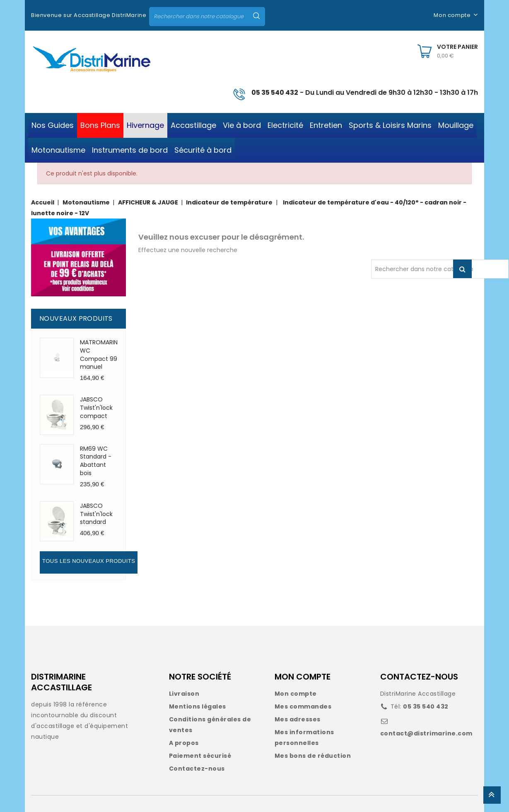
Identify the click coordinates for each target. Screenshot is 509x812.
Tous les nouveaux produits (89, 561)
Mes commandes (303, 706)
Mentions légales (198, 706)
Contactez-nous (197, 769)
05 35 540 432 (275, 92)
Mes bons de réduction (313, 756)
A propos (184, 743)
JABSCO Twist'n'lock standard (96, 514)
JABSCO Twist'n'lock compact (96, 408)
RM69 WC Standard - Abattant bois (96, 461)
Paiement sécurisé (200, 756)
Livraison (184, 694)
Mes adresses (298, 719)
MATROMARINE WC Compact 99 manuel (100, 354)
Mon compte (296, 694)
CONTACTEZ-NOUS (419, 677)
